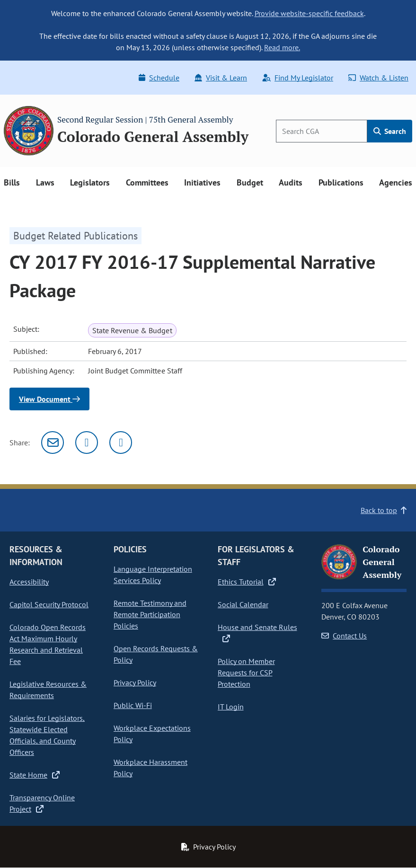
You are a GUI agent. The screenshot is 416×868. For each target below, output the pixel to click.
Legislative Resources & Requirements (48, 690)
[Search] (322, 131)
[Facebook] (121, 443)
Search (390, 131)
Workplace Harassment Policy (150, 768)
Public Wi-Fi (133, 705)
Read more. (282, 47)
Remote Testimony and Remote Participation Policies (150, 614)
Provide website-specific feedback (309, 13)
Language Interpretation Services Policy (153, 575)
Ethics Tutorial (247, 582)
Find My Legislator (298, 78)
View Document (49, 399)
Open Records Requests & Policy (156, 654)
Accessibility (29, 582)
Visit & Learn (221, 78)
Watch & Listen (378, 78)
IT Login (231, 707)
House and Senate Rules (257, 632)
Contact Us (344, 636)
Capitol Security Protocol (49, 604)
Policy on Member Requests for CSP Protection (246, 673)
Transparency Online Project (42, 803)
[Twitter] (87, 443)
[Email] (53, 443)
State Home (35, 775)
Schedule (159, 78)
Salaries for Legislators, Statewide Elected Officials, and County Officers (47, 735)
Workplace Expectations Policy (152, 734)
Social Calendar (243, 604)
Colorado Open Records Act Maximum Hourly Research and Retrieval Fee (48, 644)
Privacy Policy (135, 682)
